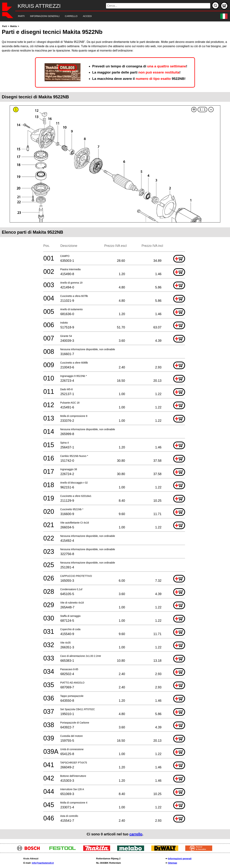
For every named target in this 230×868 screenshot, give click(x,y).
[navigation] (110, 16)
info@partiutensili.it (43, 863)
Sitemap (173, 863)
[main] (115, 432)
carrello (136, 834)
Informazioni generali (180, 859)
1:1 (203, 110)
